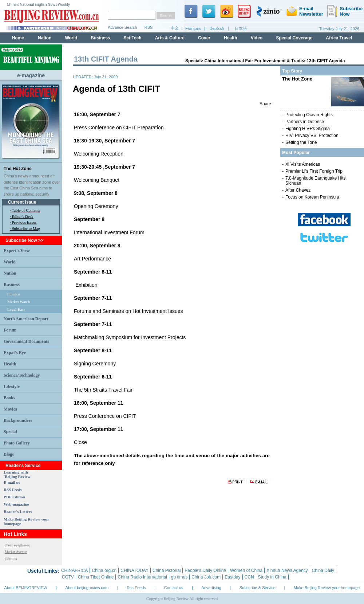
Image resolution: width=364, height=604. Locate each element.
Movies (10, 409)
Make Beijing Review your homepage (327, 588)
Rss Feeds (136, 588)
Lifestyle (12, 387)
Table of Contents (26, 210)
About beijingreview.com (87, 588)
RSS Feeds (13, 490)
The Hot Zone (18, 169)
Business (12, 285)
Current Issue (22, 202)
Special (10, 432)
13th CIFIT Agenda (326, 61)
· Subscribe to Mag (25, 228)
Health (10, 364)
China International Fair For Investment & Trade (254, 61)
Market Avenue (16, 552)
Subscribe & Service (258, 588)
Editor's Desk (23, 216)
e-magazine (31, 75)
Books (9, 398)
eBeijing (11, 558)
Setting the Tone (301, 142)
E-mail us (12, 482)
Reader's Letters (18, 511)
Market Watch (19, 302)
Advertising (211, 588)
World (10, 262)
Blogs (9, 454)
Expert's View (17, 251)
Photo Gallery (17, 443)
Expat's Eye (15, 353)
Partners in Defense (305, 122)
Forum (10, 330)
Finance (14, 294)
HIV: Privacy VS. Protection (312, 136)
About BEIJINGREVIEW (26, 588)
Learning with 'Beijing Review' (18, 474)
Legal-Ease (16, 309)
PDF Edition (14, 497)
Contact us (174, 588)
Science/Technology (22, 375)
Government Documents (26, 341)
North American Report (26, 319)
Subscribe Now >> (24, 240)
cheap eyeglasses (17, 545)
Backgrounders (18, 420)
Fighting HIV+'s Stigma (308, 129)
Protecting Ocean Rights (309, 115)
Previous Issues (24, 222)
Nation (10, 273)
